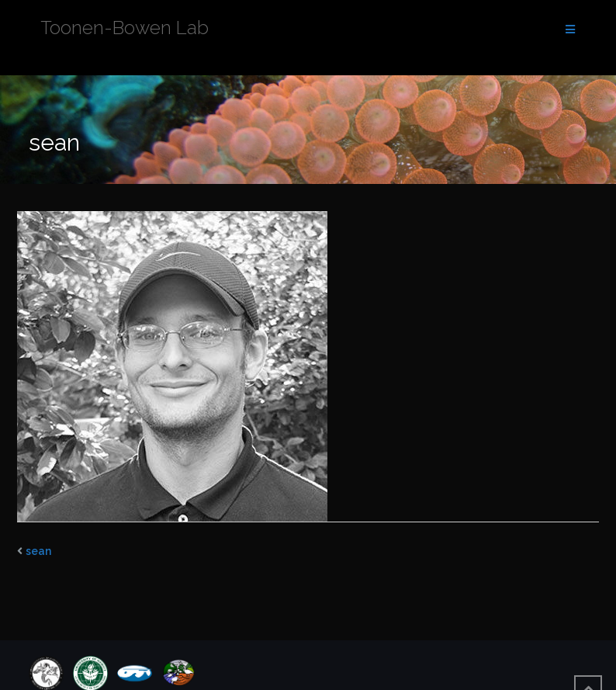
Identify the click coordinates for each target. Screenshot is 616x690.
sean (38, 551)
